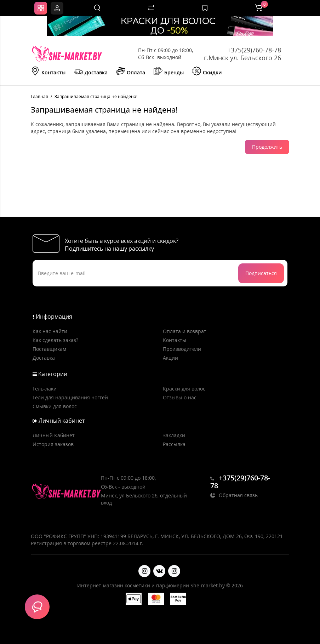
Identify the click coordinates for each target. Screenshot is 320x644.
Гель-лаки (45, 389)
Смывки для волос (55, 406)
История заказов (53, 444)
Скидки (207, 72)
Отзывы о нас (180, 397)
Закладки (174, 435)
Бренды (169, 72)
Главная (39, 96)
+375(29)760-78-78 (254, 50)
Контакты (48, 72)
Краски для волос (184, 389)
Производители (182, 349)
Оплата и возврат (185, 331)
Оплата (131, 72)
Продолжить (267, 147)
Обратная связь (234, 495)
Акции (170, 358)
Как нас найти (50, 331)
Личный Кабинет (54, 435)
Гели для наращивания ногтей (70, 397)
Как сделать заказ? (55, 340)
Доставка (91, 72)
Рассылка (174, 444)
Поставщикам (49, 349)
